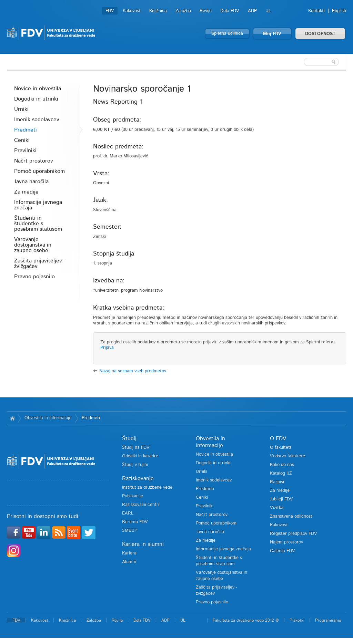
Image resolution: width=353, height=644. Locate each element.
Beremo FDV (135, 522)
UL (268, 11)
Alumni (129, 562)
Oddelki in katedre (140, 456)
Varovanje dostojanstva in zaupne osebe (33, 245)
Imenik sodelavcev (37, 120)
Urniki (21, 109)
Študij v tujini (135, 465)
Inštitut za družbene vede (147, 487)
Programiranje (328, 620)
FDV (110, 11)
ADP (252, 11)
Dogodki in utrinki (36, 99)
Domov (12, 418)
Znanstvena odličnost (291, 516)
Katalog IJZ (281, 473)
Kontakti (316, 11)
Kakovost (132, 11)
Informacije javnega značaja (38, 205)
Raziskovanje (138, 478)
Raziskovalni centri (141, 505)
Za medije (26, 192)
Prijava (107, 348)
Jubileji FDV (281, 499)
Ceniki (22, 140)
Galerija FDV (283, 551)
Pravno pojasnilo (34, 277)
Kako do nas (282, 465)
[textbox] (301, 62)
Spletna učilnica (227, 34)
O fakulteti (280, 448)
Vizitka (277, 508)
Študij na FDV (136, 448)
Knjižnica (158, 11)
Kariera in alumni (143, 544)
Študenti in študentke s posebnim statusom (38, 224)
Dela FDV (230, 11)
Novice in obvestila (38, 89)
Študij (129, 438)
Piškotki (297, 620)
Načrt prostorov (34, 161)
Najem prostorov (286, 542)
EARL (128, 513)
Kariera (129, 553)
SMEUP (130, 531)
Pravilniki (25, 150)
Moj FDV (272, 34)
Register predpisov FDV (294, 534)
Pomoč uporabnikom (39, 171)
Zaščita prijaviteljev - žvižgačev (40, 263)
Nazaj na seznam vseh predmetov (133, 371)
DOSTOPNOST (320, 34)
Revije (206, 11)
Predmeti (26, 130)
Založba (183, 11)
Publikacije (133, 496)
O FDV (278, 438)
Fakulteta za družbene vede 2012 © (246, 620)
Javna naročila (31, 181)
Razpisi (277, 482)
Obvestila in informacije (48, 418)
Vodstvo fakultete (288, 456)
